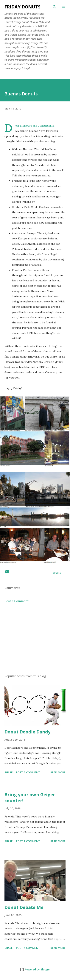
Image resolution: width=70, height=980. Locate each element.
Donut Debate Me (24, 907)
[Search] (54, 7)
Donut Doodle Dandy (28, 732)
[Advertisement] (35, 639)
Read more (58, 772)
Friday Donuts (22, 7)
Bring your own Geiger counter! (30, 797)
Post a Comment (17, 601)
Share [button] (57, 573)
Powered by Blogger (35, 969)
